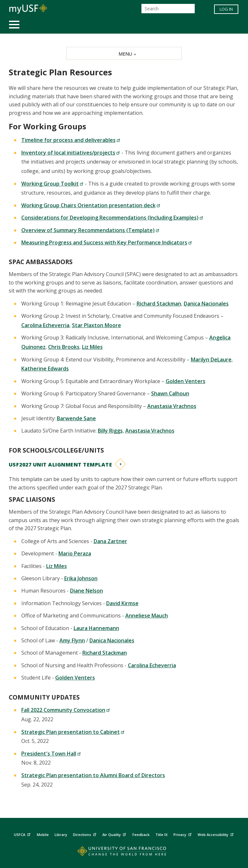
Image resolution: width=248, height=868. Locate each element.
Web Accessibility (216, 834)
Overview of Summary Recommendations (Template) (90, 230)
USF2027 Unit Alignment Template (61, 465)
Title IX (161, 835)
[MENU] (124, 53)
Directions (85, 834)
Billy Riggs (110, 431)
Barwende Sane (76, 418)
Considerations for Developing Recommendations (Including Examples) (112, 218)
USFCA (23, 834)
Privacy (183, 834)
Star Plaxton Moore (97, 325)
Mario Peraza (75, 553)
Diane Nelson (87, 591)
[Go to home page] (124, 853)
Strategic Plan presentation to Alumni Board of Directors (93, 775)
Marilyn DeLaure (211, 359)
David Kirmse (122, 603)
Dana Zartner (110, 541)
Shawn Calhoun (170, 393)
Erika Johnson (81, 578)
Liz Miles (92, 347)
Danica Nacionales (206, 304)
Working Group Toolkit (52, 184)
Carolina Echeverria (45, 325)
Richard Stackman (159, 304)
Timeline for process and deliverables (71, 140)
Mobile (43, 835)
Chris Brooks (64, 347)
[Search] (168, 9)
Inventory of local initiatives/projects (71, 153)
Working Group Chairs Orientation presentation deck (91, 205)
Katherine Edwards (45, 369)
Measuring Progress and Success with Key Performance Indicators (107, 242)
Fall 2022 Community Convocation (66, 710)
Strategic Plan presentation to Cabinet (73, 732)
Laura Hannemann (96, 628)
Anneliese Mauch (147, 616)
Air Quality (115, 834)
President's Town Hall (51, 754)
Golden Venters (186, 381)
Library (61, 835)
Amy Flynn (72, 640)
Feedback (141, 835)
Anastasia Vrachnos (172, 406)
